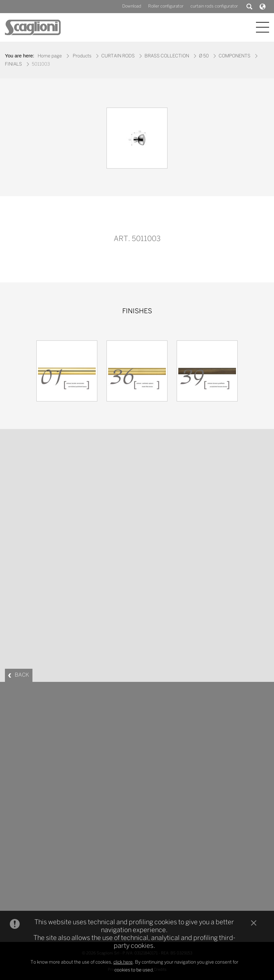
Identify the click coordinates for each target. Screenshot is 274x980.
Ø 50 (204, 56)
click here (123, 962)
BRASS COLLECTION (167, 56)
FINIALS (13, 64)
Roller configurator (166, 6)
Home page (50, 56)
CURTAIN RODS (118, 56)
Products (82, 56)
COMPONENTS (235, 56)
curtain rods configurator (214, 6)
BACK (22, 675)
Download (132, 6)
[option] (137, 140)
